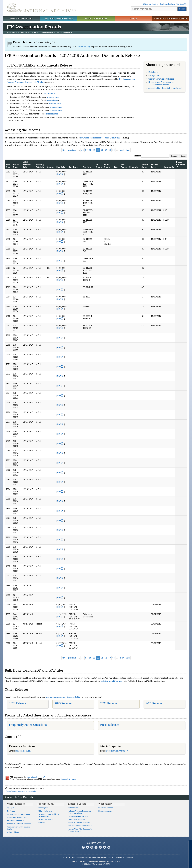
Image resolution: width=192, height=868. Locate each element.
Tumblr (96, 847)
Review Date (154, 166)
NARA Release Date (27, 164)
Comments (169, 167)
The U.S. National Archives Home (41, 8)
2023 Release (63, 703)
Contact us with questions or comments (21, 791)
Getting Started (74, 808)
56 (83, 150)
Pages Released (181, 164)
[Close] (189, 843)
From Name (107, 166)
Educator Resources (96, 18)
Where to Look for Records (79, 823)
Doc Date (61, 167)
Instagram (92, 847)
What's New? (105, 804)
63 (110, 150)
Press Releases (110, 725)
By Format (11, 811)
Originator (134, 167)
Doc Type (73, 167)
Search (182, 9)
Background (154, 75)
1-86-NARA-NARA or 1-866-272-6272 (96, 864)
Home (9, 32)
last (128, 150)
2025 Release (17, 703)
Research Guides (77, 804)
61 (102, 150)
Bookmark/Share (167, 4)
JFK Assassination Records (44, 32)
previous (72, 150)
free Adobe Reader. (36, 777)
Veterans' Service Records (59, 18)
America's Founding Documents (171, 18)
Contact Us (181, 4)
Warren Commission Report (161, 79)
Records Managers (45, 819)
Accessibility (74, 857)
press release (49, 93)
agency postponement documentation (63, 697)
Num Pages (124, 166)
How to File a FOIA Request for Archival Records (80, 830)
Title (116, 167)
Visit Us (133, 18)
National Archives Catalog (17, 817)
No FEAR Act (121, 857)
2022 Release (109, 703)
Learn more (168, 863)
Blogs (105, 847)
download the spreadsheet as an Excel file (99, 138)
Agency (51, 167)
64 (113, 150)
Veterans (41, 823)
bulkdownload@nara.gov (112, 681)
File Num (87, 167)
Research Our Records (21, 18)
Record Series (145, 166)
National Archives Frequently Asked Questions (79, 812)
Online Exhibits (13, 832)
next (122, 150)
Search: (137, 156)
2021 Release (154, 703)
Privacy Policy (86, 857)
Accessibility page (69, 779)
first (64, 150)
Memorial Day (84, 47)
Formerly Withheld (40, 166)
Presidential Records (16, 820)
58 (90, 150)
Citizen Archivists (150, 4)
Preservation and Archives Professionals (48, 815)
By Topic (11, 808)
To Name (99, 166)
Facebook (83, 847)
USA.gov (130, 857)
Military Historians (45, 811)
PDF (59, 174)
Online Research (16, 804)
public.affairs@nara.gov (117, 751)
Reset (183, 156)
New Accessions (105, 811)
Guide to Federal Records (78, 816)
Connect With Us (96, 843)
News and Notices (106, 808)
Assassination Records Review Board (165, 88)
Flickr (109, 847)
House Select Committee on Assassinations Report (161, 83)
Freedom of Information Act (103, 857)
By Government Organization (19, 814)
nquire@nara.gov (23, 751)
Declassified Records (77, 819)
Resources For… (46, 804)
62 (106, 150)
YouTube (100, 847)
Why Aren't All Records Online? (80, 826)
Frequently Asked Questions (28, 725)
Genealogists (43, 808)
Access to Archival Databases (19, 824)
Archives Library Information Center (18, 828)
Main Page (153, 72)
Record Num (17, 166)
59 (94, 150)
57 (86, 150)
